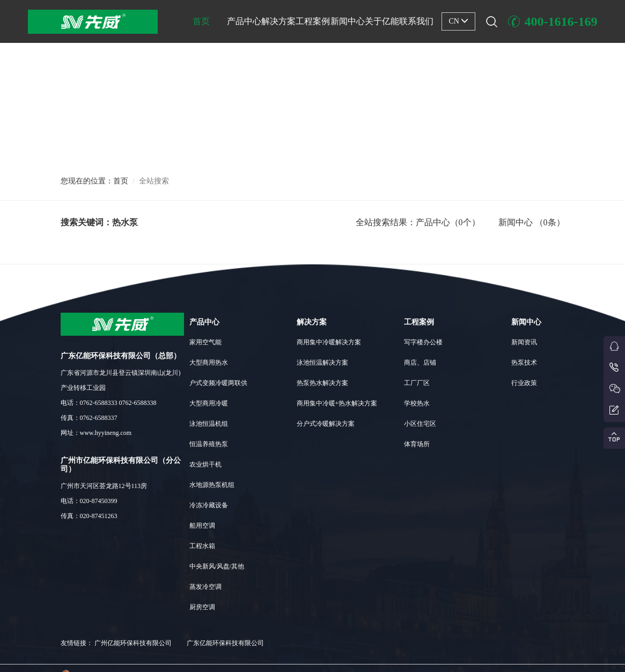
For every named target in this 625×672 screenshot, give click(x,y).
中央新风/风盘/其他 (217, 566)
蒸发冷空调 (205, 587)
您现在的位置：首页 (94, 181)
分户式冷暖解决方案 (326, 424)
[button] (312, 145)
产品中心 (244, 21)
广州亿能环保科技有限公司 (133, 643)
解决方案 (278, 21)
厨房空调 (202, 607)
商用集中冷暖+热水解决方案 (337, 403)
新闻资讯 (524, 342)
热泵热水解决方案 (322, 383)
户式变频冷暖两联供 (218, 383)
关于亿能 (382, 21)
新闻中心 (348, 21)
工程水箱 (202, 546)
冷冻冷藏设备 (209, 505)
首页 (201, 21)
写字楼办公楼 (423, 342)
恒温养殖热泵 (209, 444)
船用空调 (202, 526)
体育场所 (417, 444)
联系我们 (416, 21)
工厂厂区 (417, 383)
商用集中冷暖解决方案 (329, 342)
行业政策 (524, 383)
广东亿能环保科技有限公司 (225, 643)
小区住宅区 (420, 424)
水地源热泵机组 (212, 485)
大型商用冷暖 (209, 403)
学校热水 (417, 403)
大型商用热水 (209, 363)
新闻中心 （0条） (532, 222)
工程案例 (313, 21)
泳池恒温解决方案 (322, 363)
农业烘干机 (205, 464)
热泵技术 (524, 363)
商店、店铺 (420, 363)
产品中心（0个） (448, 222)
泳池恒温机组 (209, 424)
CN (458, 21)
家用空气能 (205, 342)
